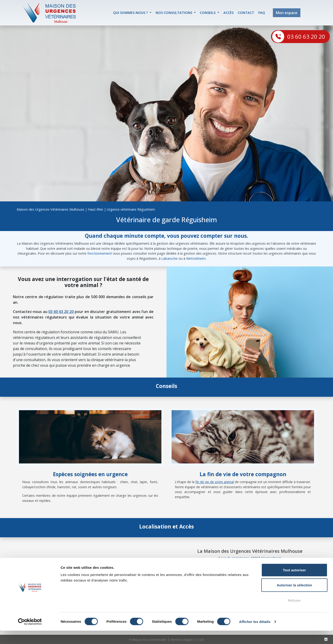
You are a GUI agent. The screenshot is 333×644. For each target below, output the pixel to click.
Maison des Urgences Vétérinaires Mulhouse (50, 209)
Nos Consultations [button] (174, 13)
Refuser (294, 614)
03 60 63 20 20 (306, 36)
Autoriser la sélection (294, 599)
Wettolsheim (196, 258)
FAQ (262, 13)
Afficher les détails (255, 635)
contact (246, 13)
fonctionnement (100, 253)
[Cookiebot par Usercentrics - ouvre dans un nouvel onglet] (30, 635)
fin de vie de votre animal (215, 482)
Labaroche (170, 258)
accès (228, 13)
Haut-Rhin (96, 209)
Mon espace (287, 13)
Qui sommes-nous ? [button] (131, 13)
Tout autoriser (294, 583)
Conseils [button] (208, 13)
